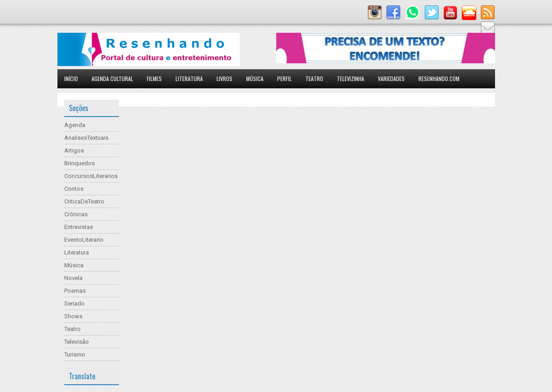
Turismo (75, 354)
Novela (73, 278)
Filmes (154, 79)
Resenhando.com (439, 79)
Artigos (74, 150)
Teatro (314, 79)
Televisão (77, 342)
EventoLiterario (84, 240)
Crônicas (76, 214)
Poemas (75, 291)
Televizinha (351, 79)
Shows (73, 316)
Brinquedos (80, 163)
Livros (224, 79)
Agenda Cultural (112, 79)
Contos (74, 189)
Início (71, 79)
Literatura (189, 79)
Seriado (75, 303)
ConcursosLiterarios (91, 176)
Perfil (284, 79)
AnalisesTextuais (86, 138)
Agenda (75, 125)
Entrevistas (79, 227)
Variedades (391, 79)
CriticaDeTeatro (84, 201)
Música (255, 79)
